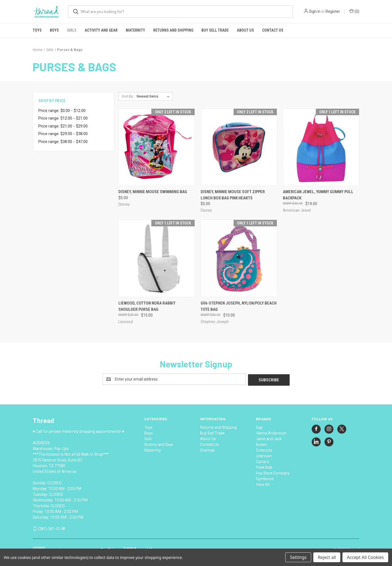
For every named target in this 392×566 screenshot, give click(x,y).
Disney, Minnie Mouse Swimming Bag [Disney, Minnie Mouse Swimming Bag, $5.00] (153, 192)
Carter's (263, 461)
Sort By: (128, 96)
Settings (298, 557)
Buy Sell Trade (215, 30)
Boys (54, 30)
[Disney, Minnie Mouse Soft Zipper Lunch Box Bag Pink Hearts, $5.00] (239, 147)
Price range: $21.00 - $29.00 (63, 126)
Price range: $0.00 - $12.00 (62, 111)
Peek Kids (264, 467)
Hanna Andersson (271, 432)
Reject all (327, 557)
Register (333, 11)
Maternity (135, 30)
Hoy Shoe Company (273, 472)
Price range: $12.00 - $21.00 (63, 118)
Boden (261, 444)
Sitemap (207, 449)
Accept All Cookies (365, 557)
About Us (245, 30)
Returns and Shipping (173, 30)
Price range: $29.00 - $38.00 (63, 134)
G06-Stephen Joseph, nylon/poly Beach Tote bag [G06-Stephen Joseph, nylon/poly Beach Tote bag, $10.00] (239, 306)
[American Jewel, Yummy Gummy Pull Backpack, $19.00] (321, 147)
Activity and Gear (101, 30)
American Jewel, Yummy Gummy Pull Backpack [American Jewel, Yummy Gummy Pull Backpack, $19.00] (318, 195)
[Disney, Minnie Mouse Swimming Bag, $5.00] (157, 147)
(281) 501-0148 (51, 528)
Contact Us (273, 30)
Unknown (264, 455)
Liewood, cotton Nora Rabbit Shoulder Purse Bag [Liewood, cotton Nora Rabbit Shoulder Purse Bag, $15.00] (147, 306)
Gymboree (265, 478)
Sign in (315, 11)
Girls (72, 30)
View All (263, 484)
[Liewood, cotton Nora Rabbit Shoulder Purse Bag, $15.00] (157, 258)
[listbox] (154, 96)
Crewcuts (264, 449)
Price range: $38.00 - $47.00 (63, 142)
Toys (37, 30)
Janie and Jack (269, 438)
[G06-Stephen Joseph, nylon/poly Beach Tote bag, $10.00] (239, 258)
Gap (259, 427)
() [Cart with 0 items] (354, 11)
